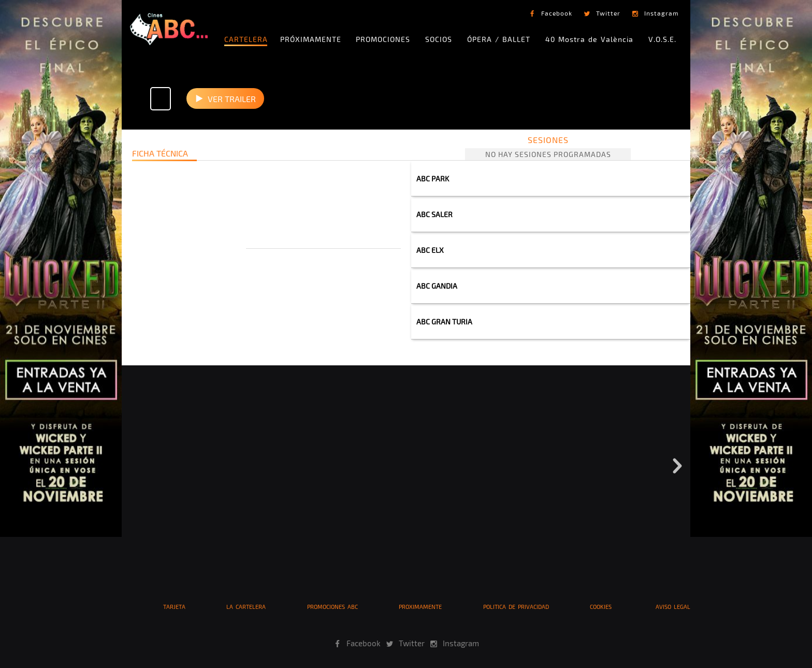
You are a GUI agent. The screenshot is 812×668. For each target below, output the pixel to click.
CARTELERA (246, 39)
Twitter (608, 13)
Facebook (557, 13)
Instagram (662, 13)
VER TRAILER (232, 99)
